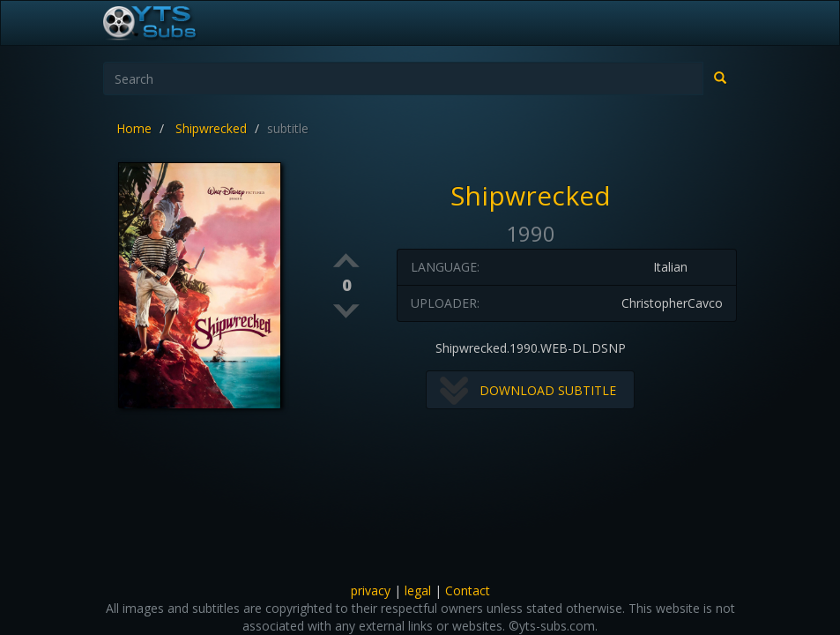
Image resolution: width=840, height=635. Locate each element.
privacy (371, 590)
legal (418, 590)
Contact (468, 590)
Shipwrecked (211, 128)
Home (134, 128)
